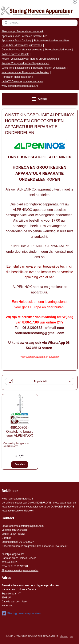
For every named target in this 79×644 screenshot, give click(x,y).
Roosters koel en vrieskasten (49, 68)
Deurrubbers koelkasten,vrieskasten (22, 45)
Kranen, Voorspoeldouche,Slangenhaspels (26, 63)
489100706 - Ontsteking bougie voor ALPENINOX (20, 432)
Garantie (7, 538)
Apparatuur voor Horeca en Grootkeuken (25, 36)
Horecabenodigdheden (58, 50)
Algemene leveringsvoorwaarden (20, 570)
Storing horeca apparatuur (22, 613)
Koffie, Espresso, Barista (15, 54)
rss (72, 636)
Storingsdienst (10, 542)
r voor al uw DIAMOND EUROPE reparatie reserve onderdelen (39, 507)
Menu (39, 99)
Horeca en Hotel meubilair (16, 77)
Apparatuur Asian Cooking (16, 41)
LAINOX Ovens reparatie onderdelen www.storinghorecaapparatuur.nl (22, 84)
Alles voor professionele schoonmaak (23, 32)
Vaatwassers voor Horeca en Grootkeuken (25, 72)
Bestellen (20, 464)
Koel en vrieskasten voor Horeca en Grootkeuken (29, 59)
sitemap (64, 636)
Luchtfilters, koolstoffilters (16, 68)
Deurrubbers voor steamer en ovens (22, 50)
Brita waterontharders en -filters (52, 41)
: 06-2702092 (25, 542)
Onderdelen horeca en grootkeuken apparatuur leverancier (35, 546)
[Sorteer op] (40, 381)
